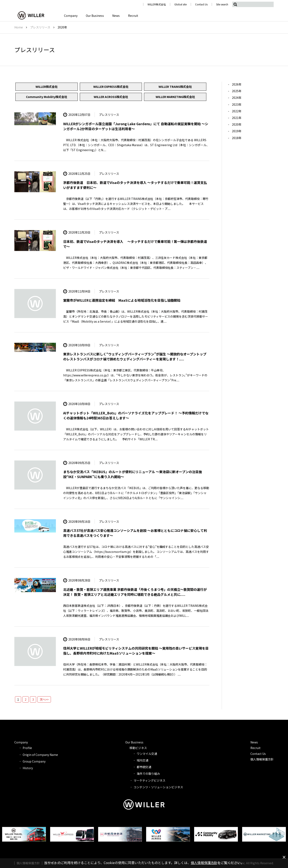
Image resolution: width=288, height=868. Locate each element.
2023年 (237, 104)
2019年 (237, 131)
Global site (180, 4)
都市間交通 (144, 767)
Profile (27, 748)
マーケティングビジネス (150, 780)
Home (19, 27)
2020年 (237, 124)
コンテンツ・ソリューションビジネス (158, 787)
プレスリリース (40, 27)
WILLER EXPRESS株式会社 (111, 87)
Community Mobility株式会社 (47, 97)
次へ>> (44, 699)
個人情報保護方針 (262, 759)
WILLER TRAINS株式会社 (175, 87)
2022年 (237, 111)
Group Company (34, 761)
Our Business (95, 16)
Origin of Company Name (40, 755)
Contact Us (201, 4)
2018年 (237, 138)
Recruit (133, 16)
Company (71, 16)
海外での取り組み (148, 774)
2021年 (237, 118)
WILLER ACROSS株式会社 (111, 97)
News (116, 16)
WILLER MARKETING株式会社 (175, 97)
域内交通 (143, 760)
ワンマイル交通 (147, 754)
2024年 (237, 98)
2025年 (237, 91)
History (28, 768)
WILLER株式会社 (157, 4)
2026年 (237, 84)
